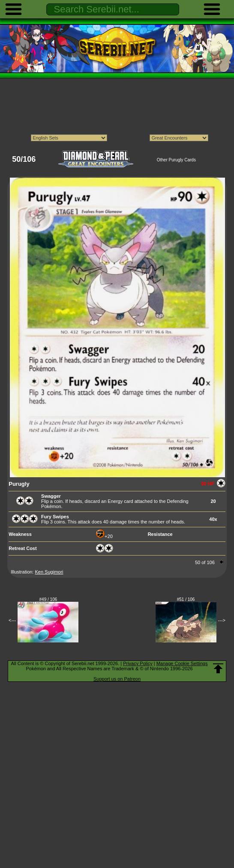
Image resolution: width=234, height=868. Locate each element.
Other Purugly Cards (176, 160)
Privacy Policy (138, 663)
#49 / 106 (48, 599)
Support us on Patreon (117, 679)
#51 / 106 (186, 599)
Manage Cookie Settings (182, 663)
